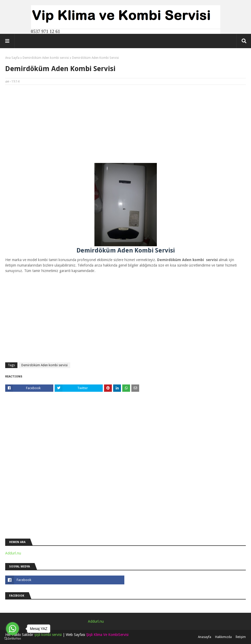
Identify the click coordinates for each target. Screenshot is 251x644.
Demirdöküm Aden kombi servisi (46, 58)
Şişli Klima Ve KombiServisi (107, 635)
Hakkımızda (223, 637)
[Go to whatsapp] (12, 629)
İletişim (241, 637)
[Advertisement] (126, 127)
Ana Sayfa (12, 58)
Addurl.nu (13, 553)
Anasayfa (205, 637)
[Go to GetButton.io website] (12, 639)
